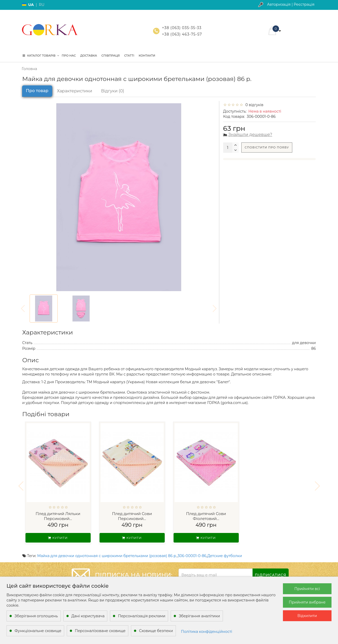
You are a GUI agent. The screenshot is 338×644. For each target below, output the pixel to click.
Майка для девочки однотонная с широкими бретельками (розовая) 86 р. (107, 552)
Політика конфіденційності (207, 632)
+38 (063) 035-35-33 (182, 28)
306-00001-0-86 (192, 552)
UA (31, 5)
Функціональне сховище (38, 631)
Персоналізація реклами (142, 616)
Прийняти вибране (307, 602)
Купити (58, 538)
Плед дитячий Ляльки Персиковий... (58, 516)
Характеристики (75, 91)
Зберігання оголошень (36, 616)
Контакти (147, 56)
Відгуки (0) (113, 91)
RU (42, 5)
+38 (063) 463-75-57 (182, 34)
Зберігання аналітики (199, 616)
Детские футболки (225, 552)
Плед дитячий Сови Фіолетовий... (206, 516)
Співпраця (111, 56)
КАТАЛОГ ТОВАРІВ (41, 56)
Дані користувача (88, 616)
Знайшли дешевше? (250, 135)
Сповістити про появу (267, 147)
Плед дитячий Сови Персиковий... (132, 516)
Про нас (69, 56)
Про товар (37, 91)
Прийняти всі (307, 589)
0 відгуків (253, 105)
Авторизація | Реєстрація (291, 4)
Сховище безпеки (156, 631)
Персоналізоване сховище (100, 631)
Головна (29, 69)
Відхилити (307, 616)
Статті (129, 56)
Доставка (89, 56)
